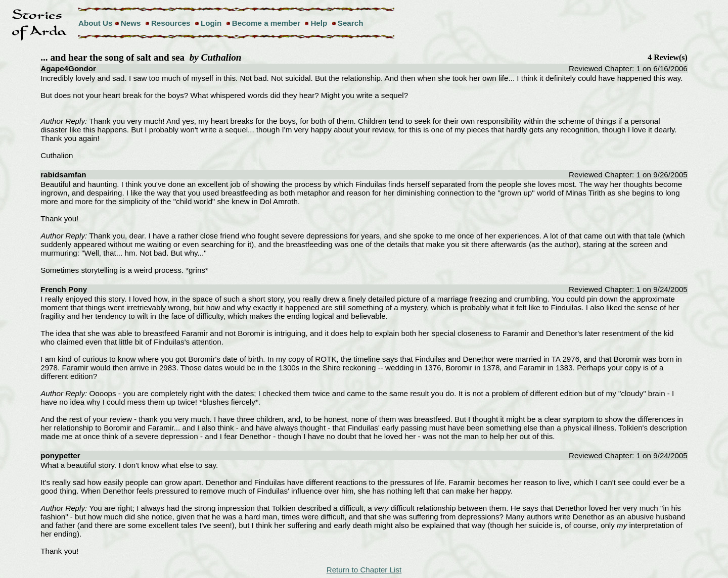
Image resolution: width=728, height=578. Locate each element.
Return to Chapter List (364, 570)
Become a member (266, 23)
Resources (171, 23)
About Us (96, 23)
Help (319, 23)
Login (211, 23)
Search (351, 23)
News (131, 23)
